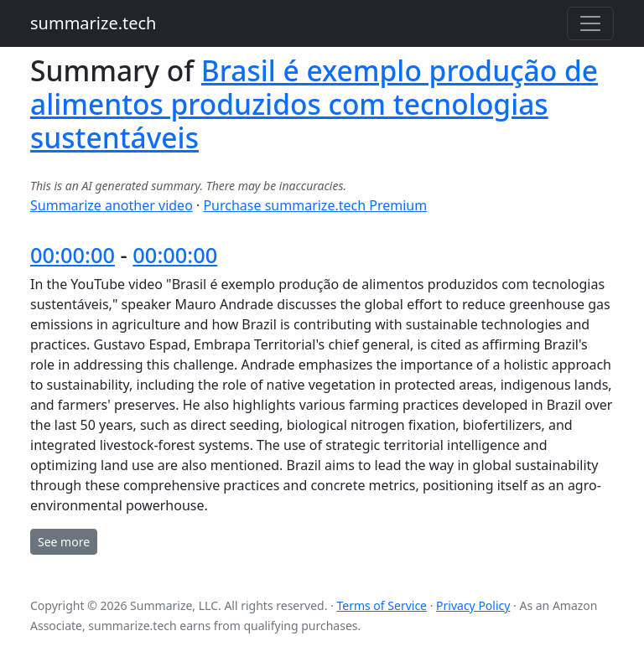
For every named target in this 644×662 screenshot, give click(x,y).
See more (64, 542)
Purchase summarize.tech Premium (315, 205)
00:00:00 (73, 255)
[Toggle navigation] (590, 23)
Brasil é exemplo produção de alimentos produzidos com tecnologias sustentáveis (314, 104)
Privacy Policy (473, 605)
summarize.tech (93, 23)
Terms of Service (382, 605)
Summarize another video (112, 205)
